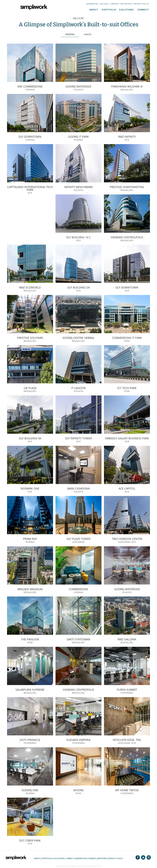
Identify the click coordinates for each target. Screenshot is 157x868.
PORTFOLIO (109, 9)
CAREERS (114, 4)
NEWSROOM (92, 4)
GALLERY (104, 4)
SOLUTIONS (126, 9)
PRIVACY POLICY (141, 4)
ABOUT (94, 9)
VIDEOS (88, 34)
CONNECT (143, 9)
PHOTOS (70, 34)
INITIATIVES (126, 4)
